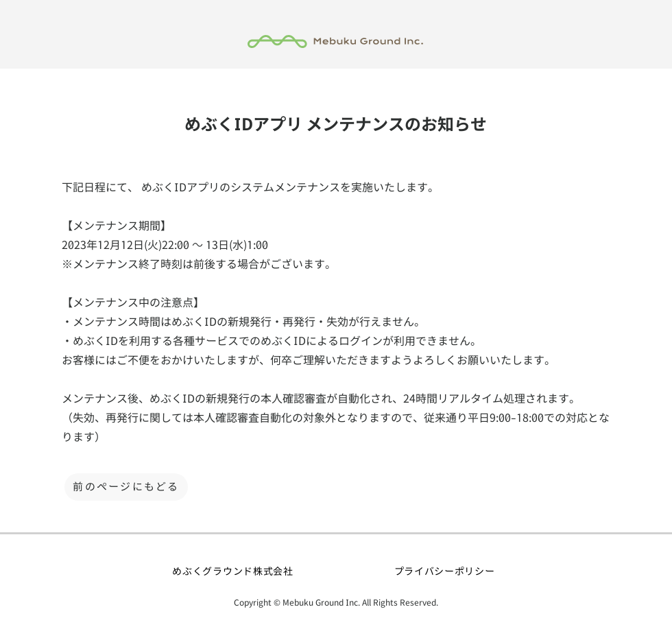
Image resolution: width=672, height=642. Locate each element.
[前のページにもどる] (126, 487)
